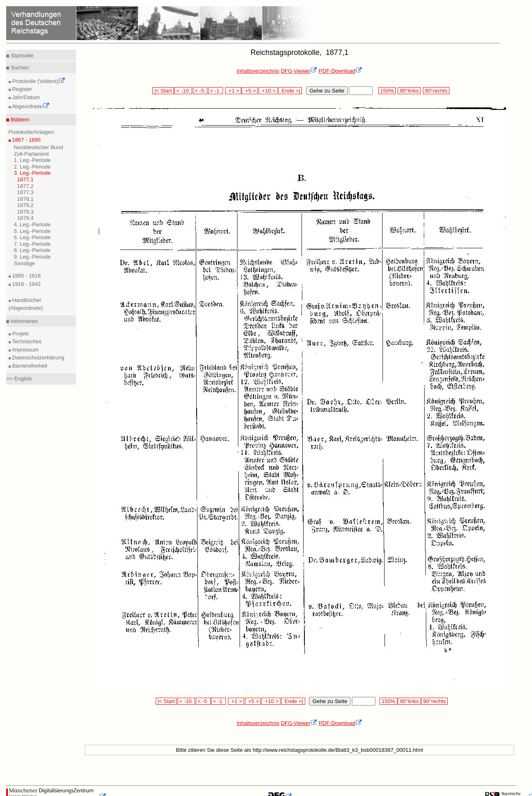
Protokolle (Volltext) (38, 81)
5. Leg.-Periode (32, 231)
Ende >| (290, 91)
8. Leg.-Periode (32, 250)
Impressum (25, 350)
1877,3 (26, 192)
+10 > (268, 91)
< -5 (200, 91)
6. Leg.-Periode (32, 237)
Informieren (23, 321)
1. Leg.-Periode (32, 160)
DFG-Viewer (299, 71)
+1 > (233, 91)
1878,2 (26, 205)
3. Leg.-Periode (32, 173)
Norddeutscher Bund (39, 147)
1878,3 (26, 212)
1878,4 (26, 218)
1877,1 (26, 179)
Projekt (20, 334)
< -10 (183, 91)
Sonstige (25, 263)
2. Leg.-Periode (32, 167)
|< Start (163, 91)
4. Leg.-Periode (32, 225)
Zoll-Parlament (32, 154)
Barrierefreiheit (29, 366)
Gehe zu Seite (327, 91)
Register (21, 89)
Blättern (19, 120)
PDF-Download (341, 71)
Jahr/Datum (25, 97)
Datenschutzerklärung (38, 358)
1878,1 (26, 199)
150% (387, 91)
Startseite (21, 56)
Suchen (19, 68)
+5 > (250, 91)
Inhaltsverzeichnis (258, 71)
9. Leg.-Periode (32, 257)
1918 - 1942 (26, 284)
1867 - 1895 (26, 140)
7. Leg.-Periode (32, 244)
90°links (409, 91)
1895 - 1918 (26, 276)
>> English (19, 379)
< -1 (216, 91)
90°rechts (436, 91)
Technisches (26, 341)
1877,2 (26, 186)
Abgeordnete (30, 106)
